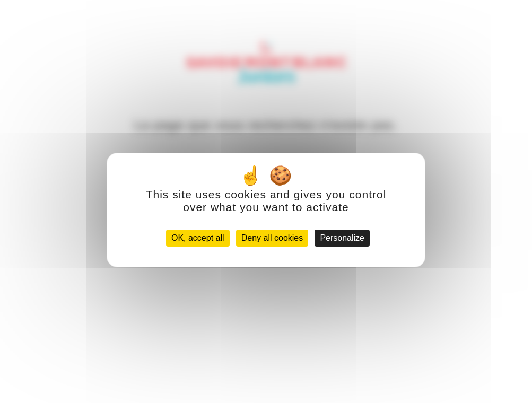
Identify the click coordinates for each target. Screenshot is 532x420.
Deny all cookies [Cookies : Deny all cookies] (272, 238)
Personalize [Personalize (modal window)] (342, 238)
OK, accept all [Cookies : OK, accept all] (198, 238)
